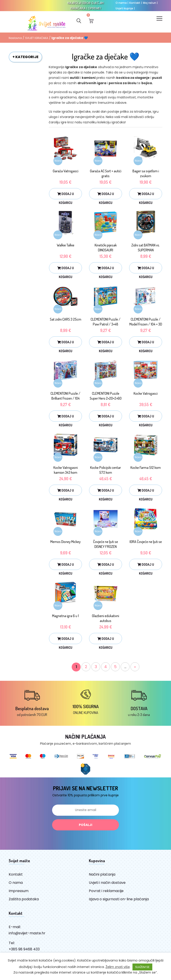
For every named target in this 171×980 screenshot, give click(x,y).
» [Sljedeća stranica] (135, 668)
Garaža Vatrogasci (66, 172)
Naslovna (15, 39)
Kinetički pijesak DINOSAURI (106, 248)
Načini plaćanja (102, 875)
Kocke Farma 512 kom (146, 468)
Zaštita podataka (24, 900)
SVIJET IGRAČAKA (37, 39)
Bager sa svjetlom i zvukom (146, 174)
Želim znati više (118, 967)
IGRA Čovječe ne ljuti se (146, 543)
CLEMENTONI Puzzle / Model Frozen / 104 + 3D (146, 323)
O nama (122, 3)
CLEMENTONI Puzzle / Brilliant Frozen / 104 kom (65, 399)
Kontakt (136, 3)
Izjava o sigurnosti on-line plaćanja (119, 900)
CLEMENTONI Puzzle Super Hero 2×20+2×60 (106, 397)
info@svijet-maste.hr (27, 934)
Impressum (19, 892)
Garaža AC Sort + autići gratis (106, 174)
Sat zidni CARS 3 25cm (66, 320)
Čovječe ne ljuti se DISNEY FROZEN (106, 545)
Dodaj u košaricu (66, 196)
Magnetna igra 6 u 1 (65, 617)
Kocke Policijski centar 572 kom (106, 471)
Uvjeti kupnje (125, 8)
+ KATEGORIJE (25, 58)
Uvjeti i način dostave (107, 883)
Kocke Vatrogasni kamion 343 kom (66, 471)
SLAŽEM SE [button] (142, 967)
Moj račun (150, 3)
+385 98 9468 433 (24, 950)
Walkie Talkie (66, 246)
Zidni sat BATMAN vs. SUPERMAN (146, 248)
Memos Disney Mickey (65, 543)
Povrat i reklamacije (106, 892)
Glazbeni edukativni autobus (106, 619)
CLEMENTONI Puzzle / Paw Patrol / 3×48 (106, 323)
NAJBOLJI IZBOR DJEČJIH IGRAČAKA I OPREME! (85, 6)
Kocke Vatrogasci (146, 394)
